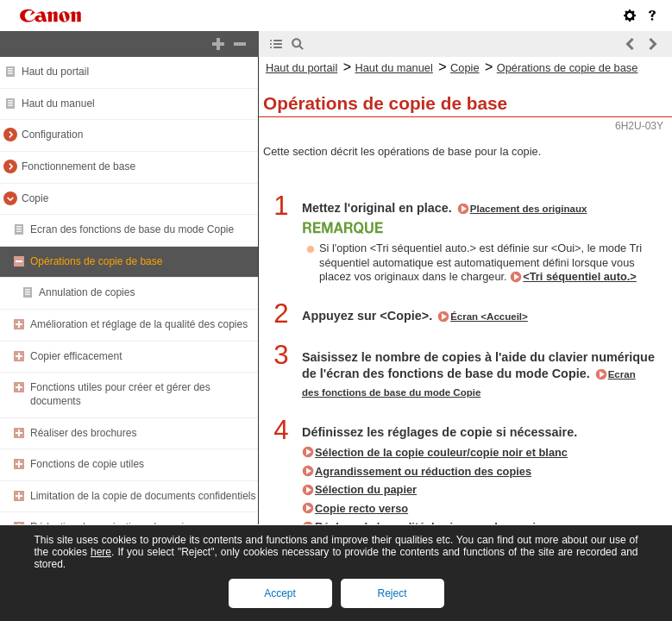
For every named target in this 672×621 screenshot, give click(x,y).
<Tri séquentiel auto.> (580, 276)
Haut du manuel (58, 103)
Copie (35, 198)
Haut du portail (55, 72)
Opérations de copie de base (96, 261)
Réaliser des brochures (83, 433)
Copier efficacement (76, 356)
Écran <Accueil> (489, 317)
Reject (392, 593)
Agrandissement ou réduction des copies (423, 471)
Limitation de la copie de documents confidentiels (143, 496)
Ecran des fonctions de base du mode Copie (132, 229)
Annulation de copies (87, 292)
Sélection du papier (366, 489)
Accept (280, 593)
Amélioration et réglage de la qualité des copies (139, 324)
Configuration (52, 135)
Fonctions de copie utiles (87, 464)
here (101, 552)
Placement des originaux (529, 209)
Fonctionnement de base (79, 166)
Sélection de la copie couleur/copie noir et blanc (441, 452)
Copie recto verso (361, 508)
